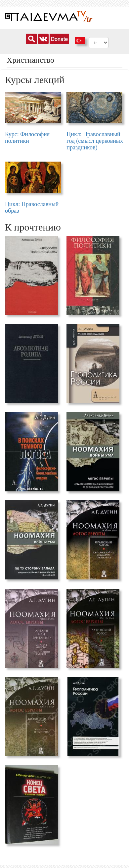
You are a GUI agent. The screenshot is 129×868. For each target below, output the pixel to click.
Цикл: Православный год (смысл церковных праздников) (95, 141)
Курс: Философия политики (27, 138)
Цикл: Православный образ (32, 207)
